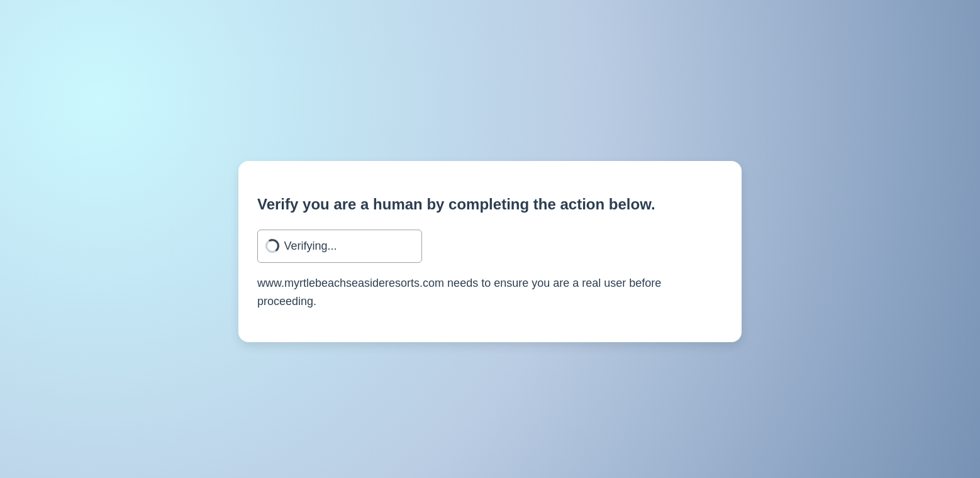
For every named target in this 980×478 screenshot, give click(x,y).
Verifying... (311, 246)
